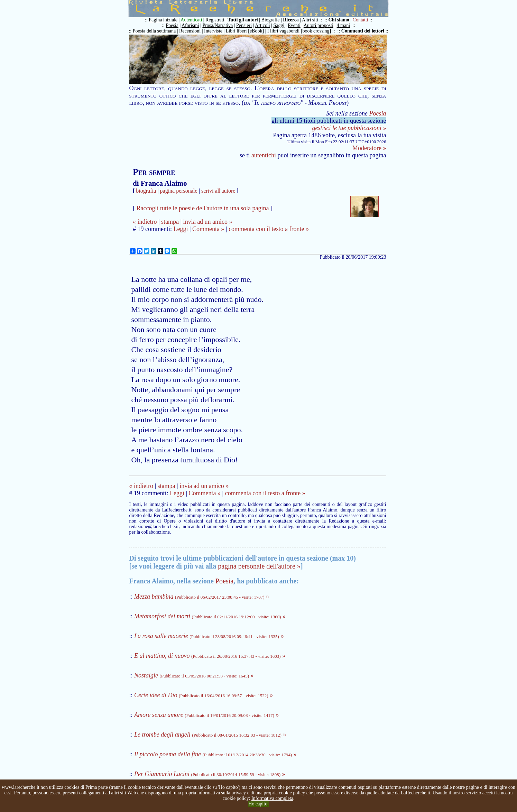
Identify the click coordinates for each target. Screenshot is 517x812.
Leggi (181, 229)
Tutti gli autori (243, 20)
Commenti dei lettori (363, 31)
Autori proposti (318, 25)
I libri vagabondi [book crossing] (299, 31)
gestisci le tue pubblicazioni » (349, 128)
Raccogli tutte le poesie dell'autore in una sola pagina (202, 208)
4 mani (344, 25)
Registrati (215, 20)
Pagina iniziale (163, 20)
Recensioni (190, 31)
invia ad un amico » (208, 222)
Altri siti (310, 20)
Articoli (262, 25)
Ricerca (291, 20)
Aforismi (190, 25)
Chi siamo (339, 20)
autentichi (264, 155)
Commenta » (208, 229)
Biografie (271, 20)
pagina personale (179, 191)
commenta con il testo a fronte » (269, 229)
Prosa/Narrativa (218, 25)
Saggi (279, 25)
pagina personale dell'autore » (259, 566)
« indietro (145, 222)
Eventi (294, 25)
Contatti (361, 20)
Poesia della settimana (154, 31)
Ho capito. (258, 804)
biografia (146, 191)
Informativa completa (272, 798)
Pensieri (244, 25)
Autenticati (191, 20)
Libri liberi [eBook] (245, 31)
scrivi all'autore (218, 191)
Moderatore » (369, 148)
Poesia (172, 25)
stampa (170, 222)
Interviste (213, 31)
